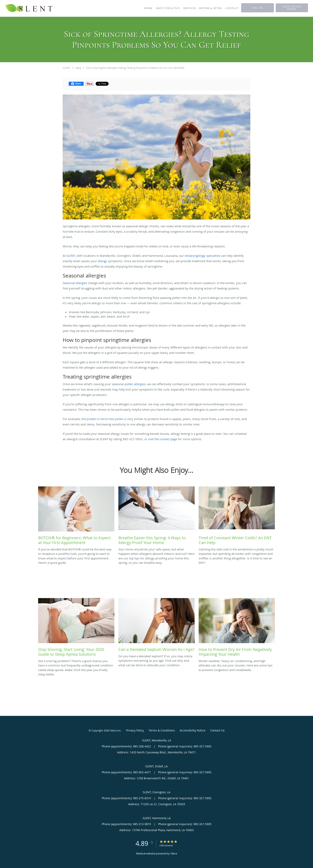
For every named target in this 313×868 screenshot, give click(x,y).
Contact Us (217, 730)
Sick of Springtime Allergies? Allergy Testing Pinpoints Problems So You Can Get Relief (135, 68)
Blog (78, 68)
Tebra (174, 853)
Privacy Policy (135, 730)
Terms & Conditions (162, 730)
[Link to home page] (29, 8)
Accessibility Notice (193, 730)
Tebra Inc (115, 730)
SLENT (66, 68)
